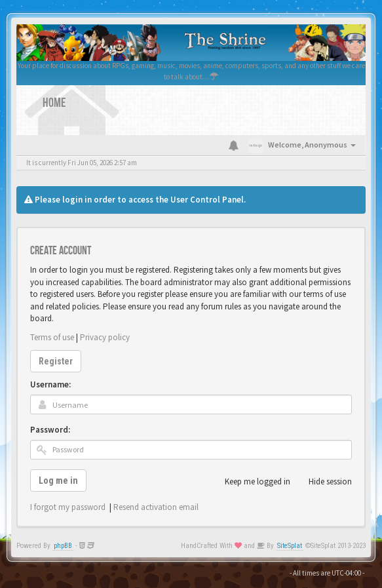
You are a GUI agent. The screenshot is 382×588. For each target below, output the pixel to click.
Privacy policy (105, 337)
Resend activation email (156, 507)
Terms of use (52, 337)
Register (56, 361)
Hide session (323, 482)
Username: (50, 384)
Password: (50, 430)
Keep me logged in (250, 482)
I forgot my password (68, 507)
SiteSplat (290, 546)
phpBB (63, 546)
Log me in (58, 480)
